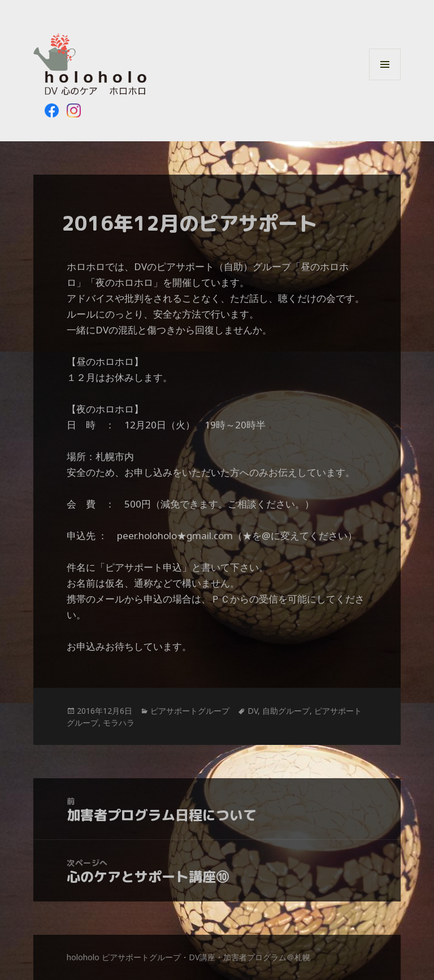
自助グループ (286, 711)
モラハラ (119, 723)
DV (253, 711)
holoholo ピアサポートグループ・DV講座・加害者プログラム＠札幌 (188, 957)
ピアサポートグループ (190, 711)
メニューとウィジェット (385, 80)
